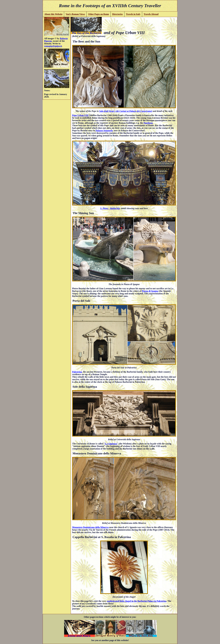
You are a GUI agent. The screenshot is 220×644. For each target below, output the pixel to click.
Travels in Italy (133, 14)
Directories (117, 14)
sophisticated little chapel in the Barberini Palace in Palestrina (137, 601)
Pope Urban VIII (80, 115)
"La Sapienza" (111, 444)
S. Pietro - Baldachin (110, 208)
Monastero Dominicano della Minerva (90, 527)
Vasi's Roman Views (75, 14)
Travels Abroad (151, 14)
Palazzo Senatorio (104, 131)
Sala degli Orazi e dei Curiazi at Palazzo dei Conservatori (126, 111)
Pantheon (148, 123)
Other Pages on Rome (99, 14)
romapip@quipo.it (53, 46)
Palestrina (77, 372)
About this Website (53, 14)
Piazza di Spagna (150, 291)
